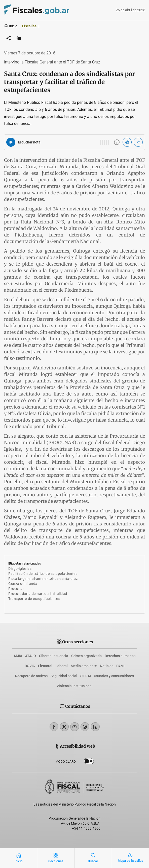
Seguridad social (64, 676)
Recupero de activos (31, 676)
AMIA (18, 656)
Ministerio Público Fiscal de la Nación (87, 804)
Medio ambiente (84, 666)
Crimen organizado (86, 656)
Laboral (62, 666)
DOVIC (30, 666)
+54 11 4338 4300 (86, 828)
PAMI (120, 666)
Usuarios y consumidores (114, 676)
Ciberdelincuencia (54, 656)
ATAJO (31, 656)
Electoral (45, 666)
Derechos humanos (120, 656)
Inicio (11, 26)
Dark (89, 762)
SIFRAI (86, 676)
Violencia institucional (75, 686)
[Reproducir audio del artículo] (11, 142)
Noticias (107, 666)
